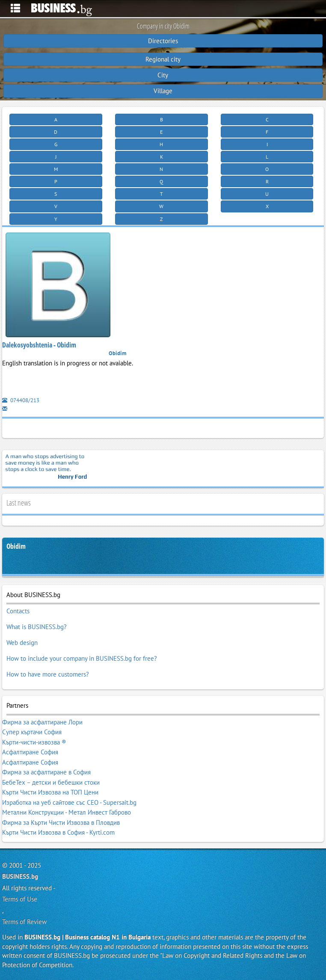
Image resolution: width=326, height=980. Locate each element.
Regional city (163, 59)
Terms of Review (24, 922)
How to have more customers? (48, 674)
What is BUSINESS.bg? (37, 627)
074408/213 (21, 400)
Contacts (18, 611)
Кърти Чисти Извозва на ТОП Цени (50, 792)
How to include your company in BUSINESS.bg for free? (82, 658)
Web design (22, 643)
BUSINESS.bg (20, 876)
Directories (163, 41)
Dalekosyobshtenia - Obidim (39, 345)
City (163, 75)
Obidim (16, 546)
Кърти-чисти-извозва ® (34, 742)
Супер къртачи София (32, 732)
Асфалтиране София (30, 752)
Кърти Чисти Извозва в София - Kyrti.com (58, 832)
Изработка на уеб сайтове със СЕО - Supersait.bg (69, 802)
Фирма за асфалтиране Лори (42, 722)
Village (163, 91)
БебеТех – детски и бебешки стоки (51, 782)
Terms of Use (20, 899)
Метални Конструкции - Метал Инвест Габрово (67, 812)
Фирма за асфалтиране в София (46, 772)
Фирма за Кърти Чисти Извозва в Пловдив (61, 823)
